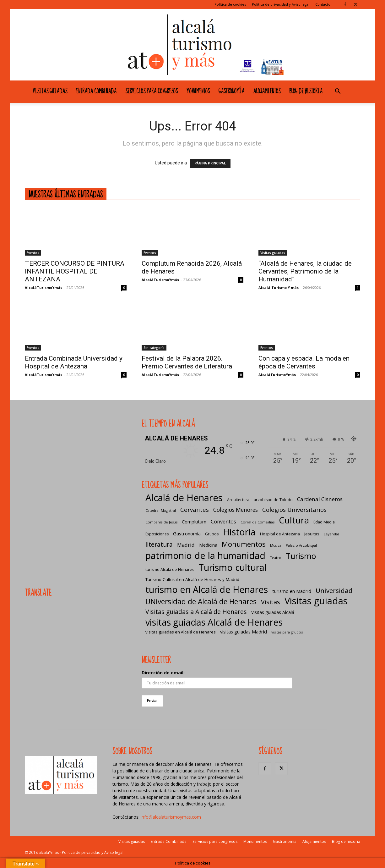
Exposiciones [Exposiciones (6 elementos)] (157, 534)
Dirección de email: (163, 673)
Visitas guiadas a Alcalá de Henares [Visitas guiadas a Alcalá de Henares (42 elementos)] (196, 612)
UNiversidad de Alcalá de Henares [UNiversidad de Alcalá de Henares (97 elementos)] (201, 602)
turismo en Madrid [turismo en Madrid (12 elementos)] (292, 591)
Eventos (33, 253)
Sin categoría (154, 348)
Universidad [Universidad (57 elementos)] (334, 591)
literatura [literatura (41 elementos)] (159, 544)
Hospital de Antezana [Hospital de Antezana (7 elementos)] (280, 534)
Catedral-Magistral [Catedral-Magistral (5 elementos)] (161, 510)
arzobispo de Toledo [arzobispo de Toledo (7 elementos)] (273, 500)
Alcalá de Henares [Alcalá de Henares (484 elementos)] (184, 498)
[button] (338, 92)
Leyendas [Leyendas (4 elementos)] (331, 534)
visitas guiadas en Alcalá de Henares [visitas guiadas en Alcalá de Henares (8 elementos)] (181, 632)
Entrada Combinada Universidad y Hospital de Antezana (74, 362)
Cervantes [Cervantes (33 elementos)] (195, 509)
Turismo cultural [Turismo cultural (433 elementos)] (233, 567)
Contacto (323, 4)
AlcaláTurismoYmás (43, 287)
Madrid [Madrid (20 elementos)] (186, 545)
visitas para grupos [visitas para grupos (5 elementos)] (287, 632)
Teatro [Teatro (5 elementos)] (276, 558)
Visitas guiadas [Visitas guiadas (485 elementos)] (316, 601)
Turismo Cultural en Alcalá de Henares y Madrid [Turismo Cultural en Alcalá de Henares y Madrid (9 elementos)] (192, 579)
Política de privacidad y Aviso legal (281, 4)
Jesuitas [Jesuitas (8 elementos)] (312, 534)
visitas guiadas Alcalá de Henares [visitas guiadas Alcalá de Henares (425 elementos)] (214, 622)
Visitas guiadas (50, 91)
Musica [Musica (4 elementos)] (276, 545)
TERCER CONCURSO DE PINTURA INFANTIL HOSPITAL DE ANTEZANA (75, 271)
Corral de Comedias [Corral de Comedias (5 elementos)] (258, 522)
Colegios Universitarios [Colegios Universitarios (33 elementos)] (294, 509)
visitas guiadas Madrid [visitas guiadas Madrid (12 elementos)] (244, 632)
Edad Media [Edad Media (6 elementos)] (324, 522)
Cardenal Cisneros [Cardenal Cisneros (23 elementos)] (320, 499)
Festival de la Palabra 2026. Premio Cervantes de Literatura (187, 362)
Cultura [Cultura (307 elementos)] (294, 520)
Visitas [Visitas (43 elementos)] (271, 602)
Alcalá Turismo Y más (279, 287)
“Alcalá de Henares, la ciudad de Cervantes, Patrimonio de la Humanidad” (305, 271)
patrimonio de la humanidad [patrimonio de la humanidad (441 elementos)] (205, 555)
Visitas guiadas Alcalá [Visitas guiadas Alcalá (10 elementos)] (273, 612)
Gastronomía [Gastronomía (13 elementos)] (187, 534)
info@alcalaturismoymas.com (171, 817)
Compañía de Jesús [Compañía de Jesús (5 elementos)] (161, 522)
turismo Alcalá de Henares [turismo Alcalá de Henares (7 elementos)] (170, 569)
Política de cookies (230, 4)
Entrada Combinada (96, 91)
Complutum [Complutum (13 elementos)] (194, 522)
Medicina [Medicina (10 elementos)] (208, 545)
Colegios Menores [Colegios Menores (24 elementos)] (236, 510)
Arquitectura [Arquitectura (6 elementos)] (238, 500)
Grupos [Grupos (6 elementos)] (212, 534)
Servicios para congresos (152, 91)
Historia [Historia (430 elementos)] (239, 532)
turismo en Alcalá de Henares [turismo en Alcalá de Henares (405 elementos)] (207, 589)
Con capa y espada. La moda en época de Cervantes (304, 362)
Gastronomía (231, 91)
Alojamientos (267, 91)
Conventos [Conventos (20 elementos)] (223, 521)
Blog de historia (306, 91)
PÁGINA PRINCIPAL (210, 163)
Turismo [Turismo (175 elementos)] (301, 556)
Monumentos (198, 91)
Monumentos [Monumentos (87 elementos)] (244, 544)
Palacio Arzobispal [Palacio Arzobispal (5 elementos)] (301, 545)
